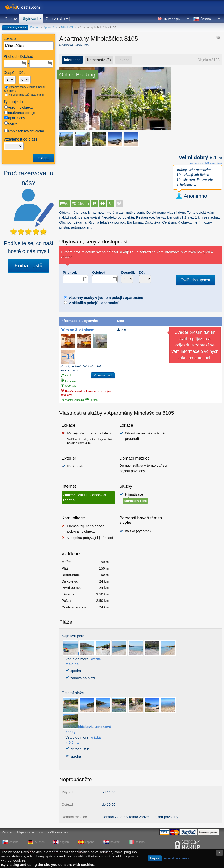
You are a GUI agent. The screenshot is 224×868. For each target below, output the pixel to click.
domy (11, 123)
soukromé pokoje (20, 113)
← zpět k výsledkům (15, 28)
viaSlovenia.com (58, 832)
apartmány (15, 118)
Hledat (43, 158)
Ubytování (30, 19)
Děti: (143, 272)
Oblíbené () (171, 19)
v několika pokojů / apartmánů (24, 95)
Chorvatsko (55, 19)
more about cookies (176, 858)
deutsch (40, 842)
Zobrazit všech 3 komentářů (206, 163)
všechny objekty (19, 107)
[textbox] (29, 46)
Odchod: (99, 272)
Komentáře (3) (99, 60)
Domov (11, 19)
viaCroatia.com (27, 7)
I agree (155, 858)
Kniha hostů (28, 266)
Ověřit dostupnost (195, 280)
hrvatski (115, 842)
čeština (14, 842)
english (64, 842)
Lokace (123, 60)
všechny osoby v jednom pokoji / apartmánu (25, 89)
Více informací (103, 375)
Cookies (7, 832)
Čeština (206, 19)
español (90, 842)
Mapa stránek (26, 832)
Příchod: (70, 272)
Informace (72, 60)
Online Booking (77, 75)
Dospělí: (128, 272)
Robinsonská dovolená (24, 131)
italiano (140, 842)
